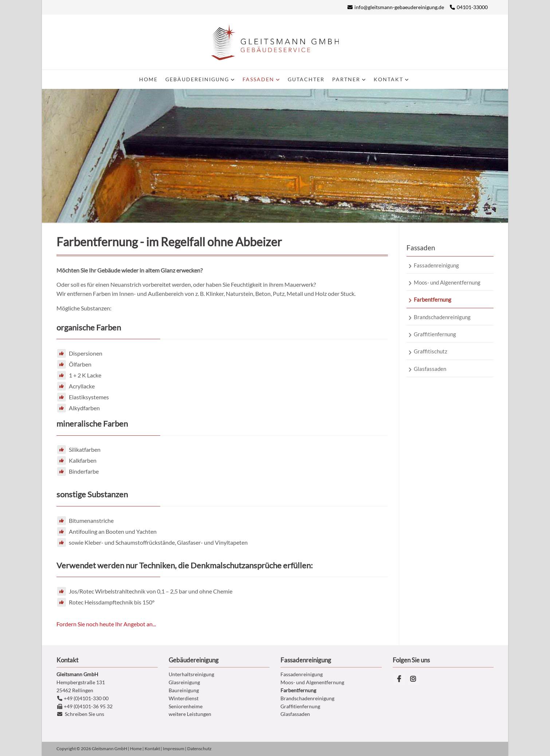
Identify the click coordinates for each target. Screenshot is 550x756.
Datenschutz (199, 749)
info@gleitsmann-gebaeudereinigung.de (399, 7)
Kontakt (152, 749)
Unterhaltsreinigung (191, 674)
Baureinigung (184, 690)
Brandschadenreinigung (307, 698)
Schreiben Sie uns (85, 714)
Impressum (174, 749)
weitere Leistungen (190, 714)
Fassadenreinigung (302, 674)
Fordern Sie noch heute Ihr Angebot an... (106, 624)
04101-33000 (472, 7)
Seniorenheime (186, 706)
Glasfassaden (295, 714)
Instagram (413, 679)
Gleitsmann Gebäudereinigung (275, 42)
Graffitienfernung (300, 706)
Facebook (399, 679)
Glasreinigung (184, 682)
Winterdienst (184, 698)
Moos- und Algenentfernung (312, 682)
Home (136, 749)
